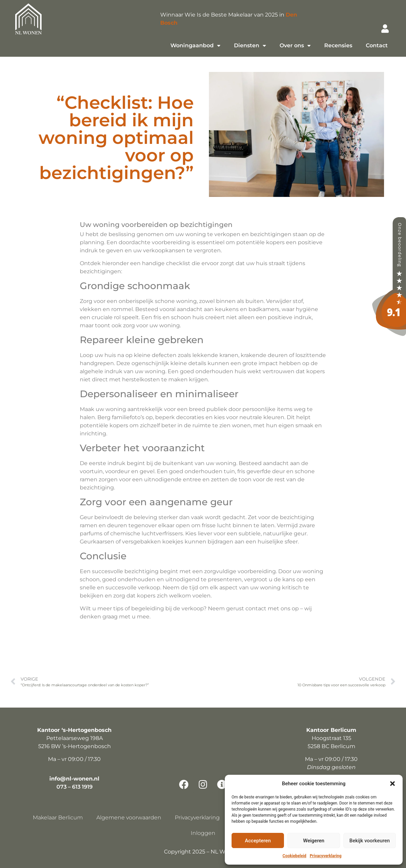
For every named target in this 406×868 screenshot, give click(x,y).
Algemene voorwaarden (129, 818)
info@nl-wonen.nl (74, 779)
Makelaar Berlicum (58, 818)
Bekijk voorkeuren (369, 841)
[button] (392, 784)
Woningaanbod (195, 46)
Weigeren (314, 841)
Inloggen (203, 833)
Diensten (250, 46)
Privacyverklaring (326, 856)
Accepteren (258, 841)
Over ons (295, 46)
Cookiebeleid (294, 856)
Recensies (338, 45)
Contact (377, 45)
